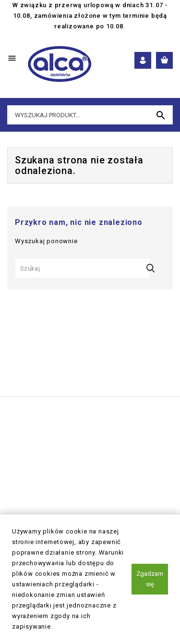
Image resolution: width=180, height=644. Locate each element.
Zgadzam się (150, 579)
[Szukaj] (82, 268)
